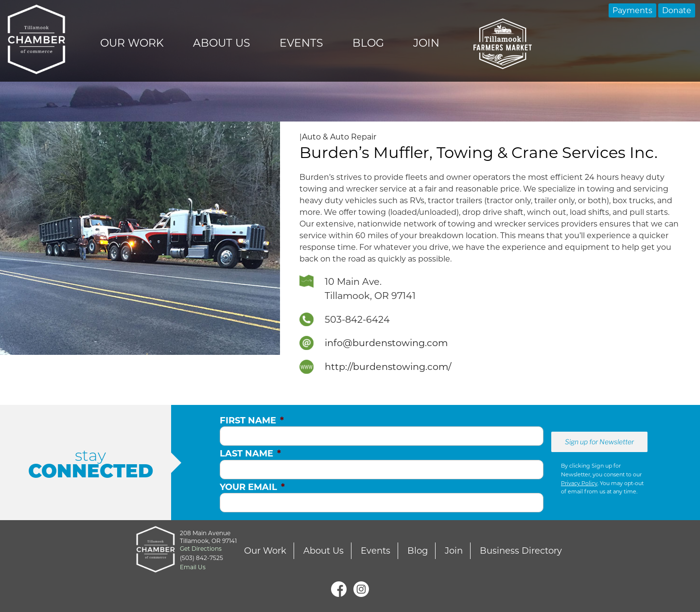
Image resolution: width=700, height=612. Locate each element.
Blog (368, 43)
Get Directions (201, 549)
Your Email (252, 487)
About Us (222, 43)
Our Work (132, 43)
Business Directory (521, 551)
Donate (677, 10)
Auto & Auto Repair (339, 137)
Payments (632, 10)
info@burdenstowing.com (386, 343)
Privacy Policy (579, 483)
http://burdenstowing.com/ (388, 367)
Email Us (193, 567)
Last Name (250, 454)
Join (426, 43)
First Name (252, 420)
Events (301, 43)
